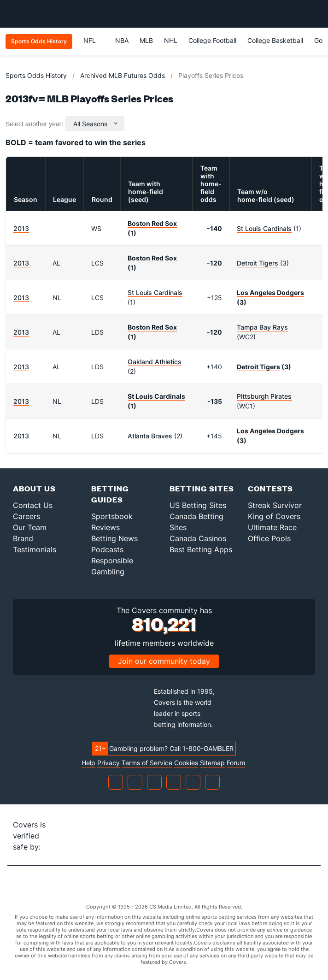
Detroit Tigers (258, 263)
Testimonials (35, 549)
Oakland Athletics (155, 362)
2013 (21, 228)
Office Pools (269, 538)
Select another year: (34, 124)
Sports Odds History (36, 75)
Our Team (30, 527)
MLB (146, 40)
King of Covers (274, 516)
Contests (270, 488)
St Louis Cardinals (264, 228)
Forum (236, 763)
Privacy (108, 763)
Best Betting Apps (201, 549)
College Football (212, 40)
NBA (122, 40)
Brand (23, 538)
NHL (171, 40)
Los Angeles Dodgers (270, 292)
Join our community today (164, 661)
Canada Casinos (198, 538)
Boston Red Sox (152, 223)
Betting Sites (202, 488)
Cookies (186, 763)
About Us (34, 488)
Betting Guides (110, 494)
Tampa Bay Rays (262, 327)
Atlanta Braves (150, 436)
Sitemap (212, 763)
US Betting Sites (198, 505)
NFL (94, 40)
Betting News (114, 538)
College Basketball (275, 40)
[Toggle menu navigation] (316, 14)
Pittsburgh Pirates (264, 396)
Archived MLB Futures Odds (123, 75)
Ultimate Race (272, 527)
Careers (26, 516)
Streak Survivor (275, 505)
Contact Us (33, 505)
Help (88, 763)
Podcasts (107, 549)
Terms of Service (147, 763)
